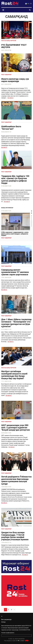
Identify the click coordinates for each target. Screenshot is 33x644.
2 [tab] (31, 216)
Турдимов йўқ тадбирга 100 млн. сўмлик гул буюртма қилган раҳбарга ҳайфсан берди (15, 180)
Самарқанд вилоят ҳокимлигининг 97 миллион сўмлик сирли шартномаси (15, 272)
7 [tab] (31, 221)
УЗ (27, 4)
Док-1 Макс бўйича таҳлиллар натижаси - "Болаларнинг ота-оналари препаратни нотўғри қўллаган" (16, 323)
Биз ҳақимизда (6, 619)
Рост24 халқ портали (9, 41)
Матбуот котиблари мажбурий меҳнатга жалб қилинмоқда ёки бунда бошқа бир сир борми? (14, 375)
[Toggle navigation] (3, 10)
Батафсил (11, 98)
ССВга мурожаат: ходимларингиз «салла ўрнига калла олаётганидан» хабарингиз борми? (15, 234)
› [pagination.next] (14, 610)
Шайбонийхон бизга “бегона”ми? (11, 128)
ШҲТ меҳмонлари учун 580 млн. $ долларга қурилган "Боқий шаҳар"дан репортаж (16, 428)
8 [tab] (31, 222)
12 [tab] (31, 226)
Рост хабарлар (6, 75)
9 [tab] (31, 223)
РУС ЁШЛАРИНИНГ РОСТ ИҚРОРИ (14, 46)
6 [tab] (31, 220)
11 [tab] (31, 225)
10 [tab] (31, 224)
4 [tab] (31, 218)
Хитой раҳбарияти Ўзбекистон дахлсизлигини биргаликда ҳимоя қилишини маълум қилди (16, 480)
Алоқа (3, 622)
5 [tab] (31, 219)
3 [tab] (31, 217)
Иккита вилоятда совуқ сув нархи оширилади (15, 80)
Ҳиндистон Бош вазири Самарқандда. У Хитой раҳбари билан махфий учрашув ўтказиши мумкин (15, 536)
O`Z (31, 4)
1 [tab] (31, 216)
